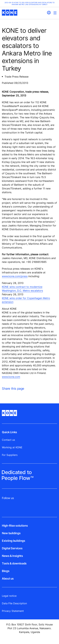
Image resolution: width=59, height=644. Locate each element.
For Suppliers (10, 455)
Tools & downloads (14, 563)
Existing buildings (14, 541)
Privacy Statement (13, 611)
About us (8, 579)
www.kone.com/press (15, 276)
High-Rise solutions (15, 526)
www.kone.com (11, 377)
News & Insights (12, 556)
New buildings (11, 533)
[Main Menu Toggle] (55, 13)
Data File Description (14, 603)
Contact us (8, 440)
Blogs (6, 571)
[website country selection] (49, 13)
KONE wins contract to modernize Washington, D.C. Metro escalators (22, 289)
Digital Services (12, 548)
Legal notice (9, 596)
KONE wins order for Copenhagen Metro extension (26, 300)
